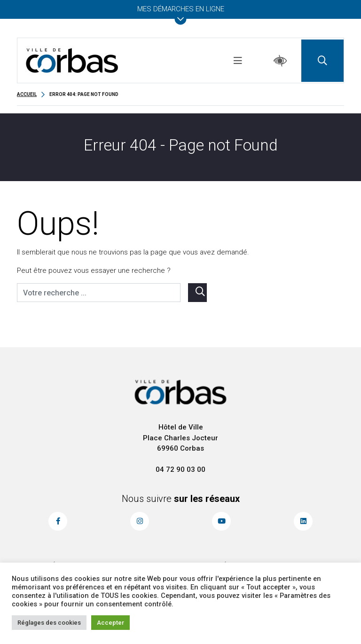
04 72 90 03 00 (180, 469)
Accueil (27, 94)
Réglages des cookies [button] (49, 623)
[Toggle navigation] (238, 61)
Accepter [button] (110, 623)
